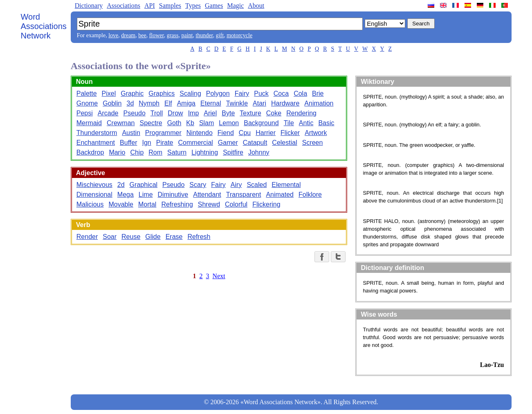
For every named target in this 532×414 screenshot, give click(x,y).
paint (187, 35)
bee (142, 35)
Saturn (177, 152)
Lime (146, 195)
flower (157, 35)
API (150, 6)
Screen (313, 143)
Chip (137, 152)
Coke (274, 113)
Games (214, 6)
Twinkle (237, 103)
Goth (174, 123)
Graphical (144, 185)
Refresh (199, 237)
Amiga (186, 103)
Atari (259, 103)
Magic (235, 6)
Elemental (286, 185)
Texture (250, 113)
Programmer (163, 133)
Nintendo (200, 133)
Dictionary (89, 6)
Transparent (244, 195)
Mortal (147, 204)
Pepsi (85, 113)
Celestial (284, 143)
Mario (117, 152)
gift (220, 35)
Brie (318, 93)
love (113, 35)
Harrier (266, 133)
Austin (131, 133)
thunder (204, 35)
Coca (281, 93)
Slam (207, 123)
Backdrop (90, 152)
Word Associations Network (44, 26)
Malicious (90, 204)
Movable (121, 204)
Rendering (301, 113)
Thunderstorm (97, 133)
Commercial (196, 143)
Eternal (211, 103)
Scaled (257, 185)
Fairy (242, 93)
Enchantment (96, 143)
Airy (236, 185)
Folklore (310, 195)
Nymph (149, 103)
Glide (153, 237)
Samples (170, 6)
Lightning (205, 152)
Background (261, 123)
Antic (306, 123)
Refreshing (177, 204)
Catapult (255, 143)
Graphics (162, 93)
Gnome (87, 103)
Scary (198, 185)
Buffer (128, 143)
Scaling (190, 93)
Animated (280, 195)
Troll (157, 113)
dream (128, 35)
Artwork (316, 133)
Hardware (285, 103)
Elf (168, 103)
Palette (87, 93)
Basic (326, 123)
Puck (261, 93)
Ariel (210, 113)
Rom (155, 152)
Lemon (229, 123)
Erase (174, 237)
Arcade (108, 113)
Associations (123, 6)
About (256, 6)
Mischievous (94, 185)
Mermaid (89, 123)
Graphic (132, 93)
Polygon (218, 93)
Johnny (259, 152)
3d (130, 103)
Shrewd (209, 204)
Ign (146, 143)
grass (173, 35)
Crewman (121, 123)
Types (193, 6)
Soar (110, 237)
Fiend (226, 133)
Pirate (165, 143)
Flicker (290, 133)
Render (87, 237)
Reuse (131, 237)
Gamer (228, 143)
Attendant (207, 195)
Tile (289, 123)
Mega (126, 195)
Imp (194, 113)
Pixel (109, 93)
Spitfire (233, 152)
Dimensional (94, 195)
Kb (190, 123)
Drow (175, 113)
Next (219, 276)
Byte (228, 113)
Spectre (151, 123)
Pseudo (135, 113)
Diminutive (173, 195)
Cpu (245, 133)
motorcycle (239, 35)
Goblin (112, 103)
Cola (300, 93)
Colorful (236, 204)
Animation (319, 103)
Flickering (266, 204)
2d (121, 185)
